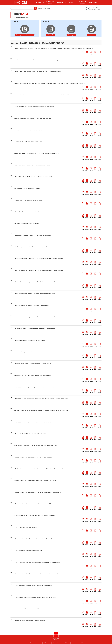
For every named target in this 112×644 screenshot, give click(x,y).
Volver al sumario (34, 14)
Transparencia (93, 2)
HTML (87, 54)
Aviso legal (38, 643)
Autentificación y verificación (51, 2)
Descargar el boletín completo (25, 35)
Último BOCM (40, 2)
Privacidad (47, 643)
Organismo (72, 2)
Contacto (56, 643)
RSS (82, 643)
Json (100, 54)
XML (95, 54)
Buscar (36, 9)
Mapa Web (75, 643)
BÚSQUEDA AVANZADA (44, 8)
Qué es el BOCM (61, 2)
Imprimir (51, 35)
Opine (30, 643)
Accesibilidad (65, 643)
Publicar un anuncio (83, 2)
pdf (83, 54)
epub (91, 54)
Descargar (71, 35)
